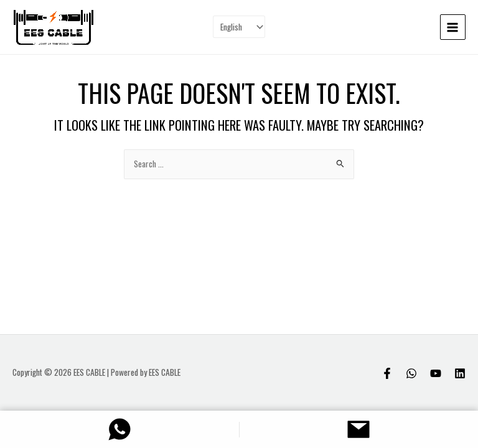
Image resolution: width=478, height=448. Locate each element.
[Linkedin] (460, 373)
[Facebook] (387, 373)
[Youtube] (436, 373)
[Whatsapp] (411, 373)
